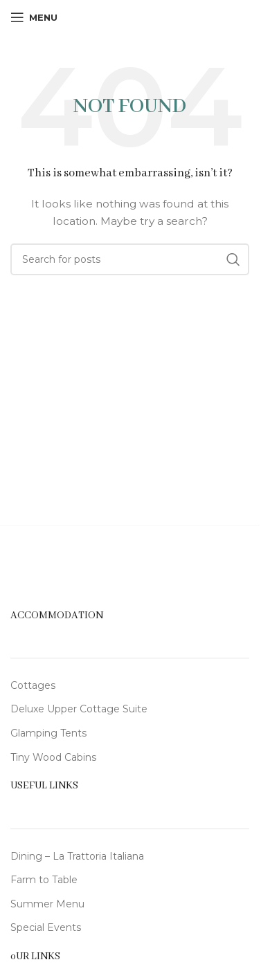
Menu (70, 904)
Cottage (30, 685)
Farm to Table (44, 880)
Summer (33, 904)
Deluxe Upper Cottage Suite (79, 709)
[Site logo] (130, 17)
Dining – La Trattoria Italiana (77, 856)
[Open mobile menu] (34, 17)
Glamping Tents (48, 733)
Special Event (43, 927)
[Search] (130, 259)
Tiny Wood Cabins (53, 757)
